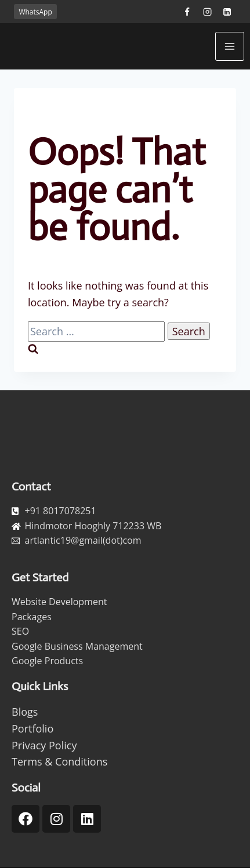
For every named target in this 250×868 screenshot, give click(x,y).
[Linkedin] (227, 12)
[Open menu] (230, 46)
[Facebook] (187, 12)
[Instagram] (207, 12)
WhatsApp (35, 12)
